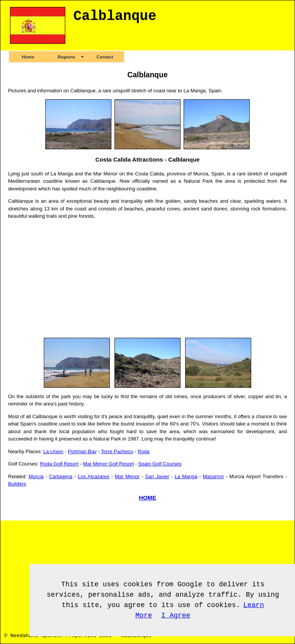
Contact (105, 57)
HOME (147, 498)
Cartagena (61, 476)
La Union (53, 451)
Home (28, 57)
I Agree (176, 616)
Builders (17, 484)
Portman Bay (82, 451)
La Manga (186, 476)
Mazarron (213, 476)
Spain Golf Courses (160, 464)
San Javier (157, 476)
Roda (143, 451)
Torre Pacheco (117, 451)
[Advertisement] (147, 279)
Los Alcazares (94, 476)
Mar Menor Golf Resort (108, 464)
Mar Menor (127, 476)
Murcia (36, 476)
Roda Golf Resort (59, 464)
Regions (66, 57)
